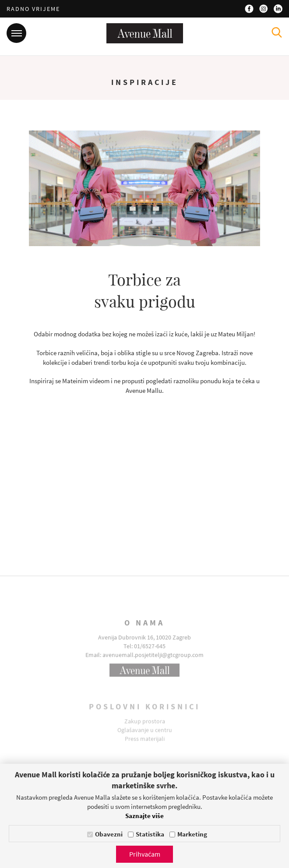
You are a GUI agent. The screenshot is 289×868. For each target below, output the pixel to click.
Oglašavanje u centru (145, 735)
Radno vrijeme (33, 9)
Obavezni (109, 834)
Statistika (150, 834)
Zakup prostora (145, 727)
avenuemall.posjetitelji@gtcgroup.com (153, 663)
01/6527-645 (150, 654)
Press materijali (145, 744)
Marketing (192, 834)
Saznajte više (144, 816)
